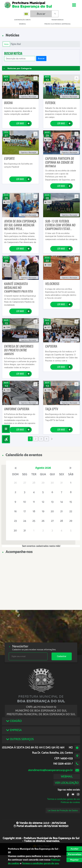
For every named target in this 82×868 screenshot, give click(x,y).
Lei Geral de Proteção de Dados (63, 810)
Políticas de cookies (70, 802)
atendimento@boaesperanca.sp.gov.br (50, 770)
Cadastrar (62, 656)
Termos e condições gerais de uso (64, 799)
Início (6, 44)
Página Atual (16, 44)
